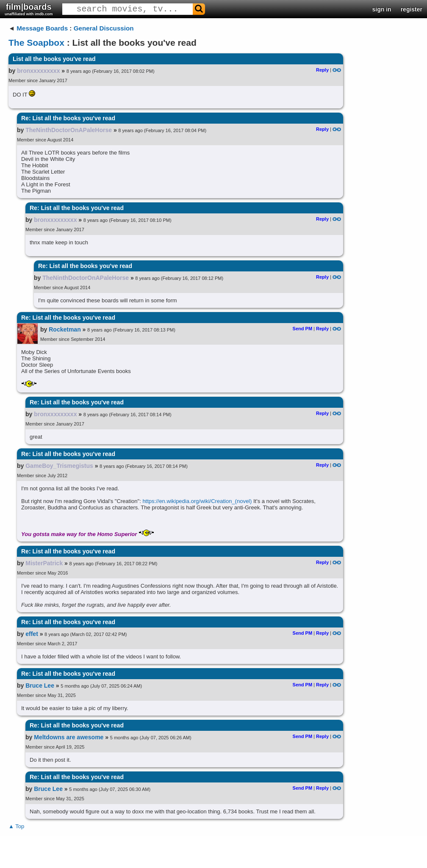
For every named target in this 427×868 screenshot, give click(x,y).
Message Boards (42, 28)
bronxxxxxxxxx (38, 71)
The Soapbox (36, 43)
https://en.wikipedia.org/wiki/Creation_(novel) (197, 501)
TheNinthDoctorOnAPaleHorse (69, 130)
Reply (322, 70)
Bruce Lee (40, 686)
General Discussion (104, 28)
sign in (382, 9)
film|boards (29, 9)
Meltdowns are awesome (69, 737)
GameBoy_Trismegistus (59, 466)
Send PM (302, 329)
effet (32, 634)
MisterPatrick (44, 563)
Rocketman (65, 329)
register (412, 9)
